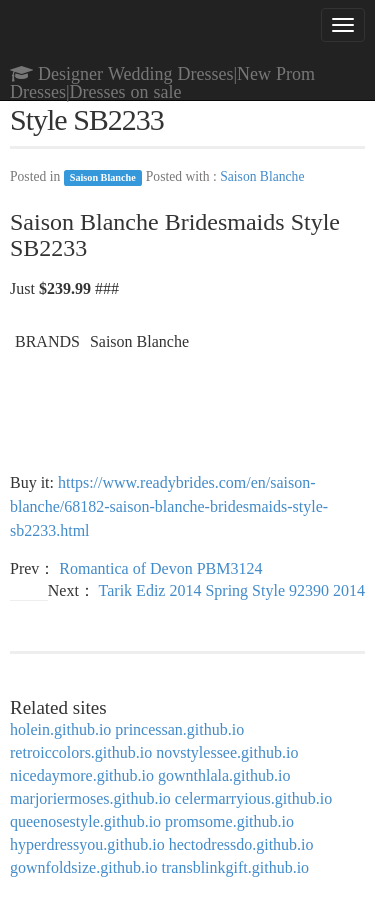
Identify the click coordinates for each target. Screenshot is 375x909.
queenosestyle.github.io (85, 821)
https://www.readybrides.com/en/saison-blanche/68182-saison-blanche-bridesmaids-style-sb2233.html (169, 506)
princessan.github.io (179, 729)
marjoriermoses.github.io (90, 798)
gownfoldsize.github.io (84, 867)
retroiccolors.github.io (81, 752)
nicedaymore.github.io (82, 775)
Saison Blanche (103, 177)
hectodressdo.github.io (241, 844)
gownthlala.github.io (224, 775)
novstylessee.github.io (227, 752)
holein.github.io (60, 729)
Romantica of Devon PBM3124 (160, 568)
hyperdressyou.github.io (87, 844)
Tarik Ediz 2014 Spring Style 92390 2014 (232, 590)
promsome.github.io (229, 821)
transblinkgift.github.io (236, 867)
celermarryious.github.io (253, 798)
